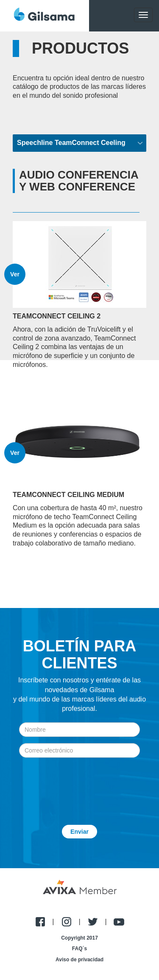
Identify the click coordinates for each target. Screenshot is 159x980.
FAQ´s (79, 949)
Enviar (79, 832)
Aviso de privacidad (79, 960)
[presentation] (80, 785)
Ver (15, 274)
